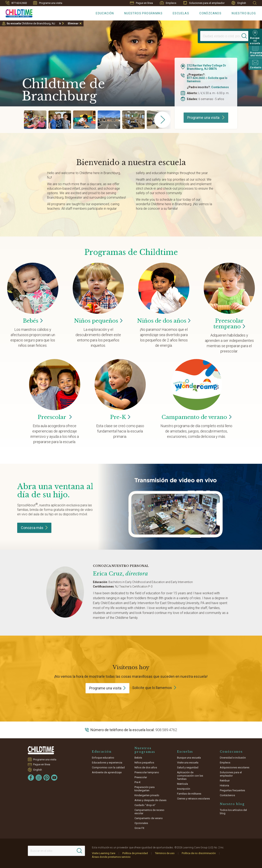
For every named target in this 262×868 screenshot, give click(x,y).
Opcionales (141, 823)
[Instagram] (39, 778)
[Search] (244, 36)
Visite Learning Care (104, 853)
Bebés (138, 758)
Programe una (107, 688)
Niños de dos (164, 321)
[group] (35, 120)
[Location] (220, 36)
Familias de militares (189, 794)
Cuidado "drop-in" (145, 805)
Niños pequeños (144, 763)
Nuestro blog (244, 13)
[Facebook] (31, 778)
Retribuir (225, 781)
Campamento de (196, 417)
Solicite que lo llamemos (152, 688)
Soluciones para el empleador (204, 3)
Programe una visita (48, 3)
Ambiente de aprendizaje (107, 772)
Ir (60, 23)
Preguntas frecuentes (232, 790)
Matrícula (182, 784)
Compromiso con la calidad (108, 767)
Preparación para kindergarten (145, 789)
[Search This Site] (56, 851)
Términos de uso (165, 853)
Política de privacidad (135, 853)
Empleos (168, 3)
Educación (105, 13)
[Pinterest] (46, 778)
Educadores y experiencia (107, 763)
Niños (98, 321)
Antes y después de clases (150, 800)
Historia (224, 785)
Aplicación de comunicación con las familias (190, 776)
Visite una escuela (188, 763)
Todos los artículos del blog (233, 812)
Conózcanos (210, 13)
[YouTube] (54, 778)
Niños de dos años (146, 767)
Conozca (34, 528)
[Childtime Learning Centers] (16, 12)
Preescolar (229, 324)
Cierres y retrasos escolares (193, 799)
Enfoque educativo (103, 758)
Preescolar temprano (147, 772)
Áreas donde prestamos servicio (111, 857)
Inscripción (184, 789)
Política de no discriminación (199, 853)
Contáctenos (220, 87)
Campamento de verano (149, 818)
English (239, 3)
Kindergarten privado (147, 795)
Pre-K (138, 782)
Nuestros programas (143, 13)
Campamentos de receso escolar (149, 812)
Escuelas (181, 13)
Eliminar (73, 23)
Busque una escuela (189, 758)
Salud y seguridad (188, 767)
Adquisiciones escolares (235, 767)
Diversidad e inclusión (233, 758)
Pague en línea (141, 3)
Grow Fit (139, 828)
